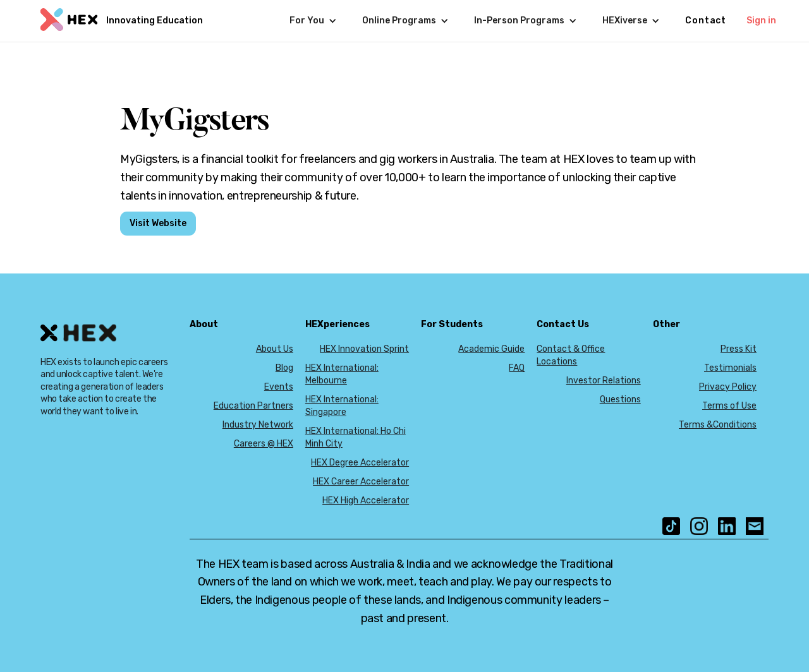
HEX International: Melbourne (342, 374)
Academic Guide (491, 349)
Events (279, 387)
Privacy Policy (728, 387)
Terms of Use (729, 406)
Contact (706, 21)
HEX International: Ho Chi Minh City (356, 437)
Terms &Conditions (718, 425)
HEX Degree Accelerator (360, 463)
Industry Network (258, 425)
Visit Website (158, 223)
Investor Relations (604, 381)
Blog (284, 368)
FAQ (517, 368)
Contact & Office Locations (571, 355)
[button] (313, 21)
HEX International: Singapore (342, 406)
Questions (620, 399)
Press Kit (739, 349)
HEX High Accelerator (366, 501)
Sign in (761, 21)
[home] (120, 21)
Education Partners (253, 406)
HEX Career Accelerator (361, 482)
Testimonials (730, 368)
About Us (275, 349)
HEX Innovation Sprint (364, 349)
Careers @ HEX (264, 444)
